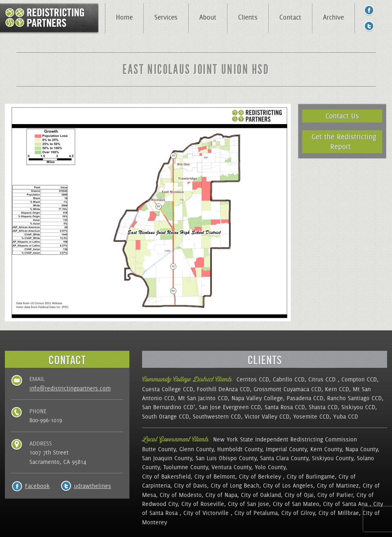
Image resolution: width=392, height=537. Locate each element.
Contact (290, 17)
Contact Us (342, 116)
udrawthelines (92, 486)
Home (124, 17)
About (208, 17)
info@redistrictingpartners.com (70, 388)
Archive (333, 17)
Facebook (37, 486)
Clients (248, 17)
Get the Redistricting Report (344, 141)
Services (166, 17)
